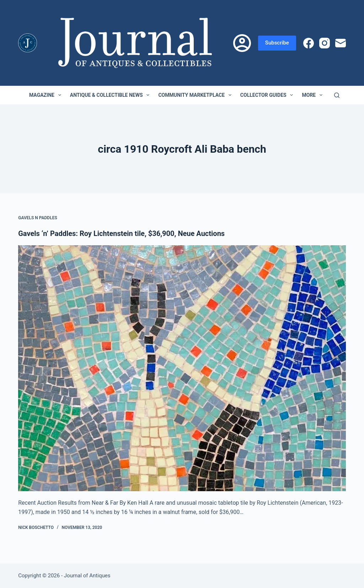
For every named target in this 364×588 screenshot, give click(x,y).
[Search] (337, 95)
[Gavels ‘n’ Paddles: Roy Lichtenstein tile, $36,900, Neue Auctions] (182, 368)
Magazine (47, 95)
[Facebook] (309, 43)
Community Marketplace (196, 95)
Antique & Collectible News (111, 95)
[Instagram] (325, 43)
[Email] (341, 43)
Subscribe (277, 43)
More (314, 95)
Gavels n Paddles (38, 218)
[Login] (242, 43)
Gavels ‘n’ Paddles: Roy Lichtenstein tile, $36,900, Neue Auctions (121, 233)
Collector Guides (268, 95)
